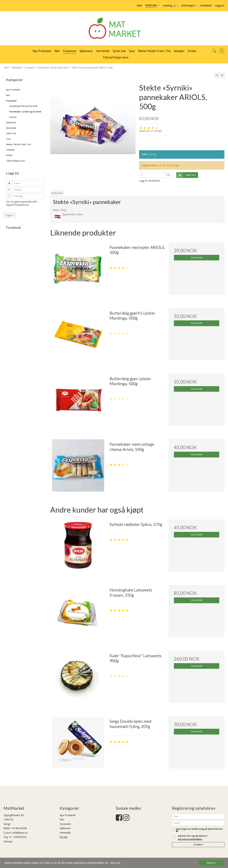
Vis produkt (197, 258)
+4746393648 (19, 828)
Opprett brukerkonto (17, 205)
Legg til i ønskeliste (149, 181)
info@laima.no (20, 833)
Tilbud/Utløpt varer (16, 161)
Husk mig (18, 196)
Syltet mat (11, 133)
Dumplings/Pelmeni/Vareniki (23, 106)
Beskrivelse (57, 193)
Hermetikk (11, 128)
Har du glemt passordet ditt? (22, 202)
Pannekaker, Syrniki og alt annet (25, 112)
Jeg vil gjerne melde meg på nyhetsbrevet (199, 830)
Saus (8, 139)
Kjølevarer (11, 123)
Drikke (9, 155)
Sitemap (8, 841)
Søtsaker (11, 150)
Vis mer (64, 837)
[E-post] (198, 823)
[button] (217, 75)
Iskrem (13, 117)
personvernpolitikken (190, 839)
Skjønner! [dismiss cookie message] (211, 863)
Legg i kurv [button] (186, 175)
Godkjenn (198, 845)
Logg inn (10, 215)
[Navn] (198, 816)
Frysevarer (11, 101)
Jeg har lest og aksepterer (193, 838)
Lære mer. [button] (115, 863)
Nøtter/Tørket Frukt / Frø (18, 144)
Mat (8, 95)
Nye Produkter (13, 90)
